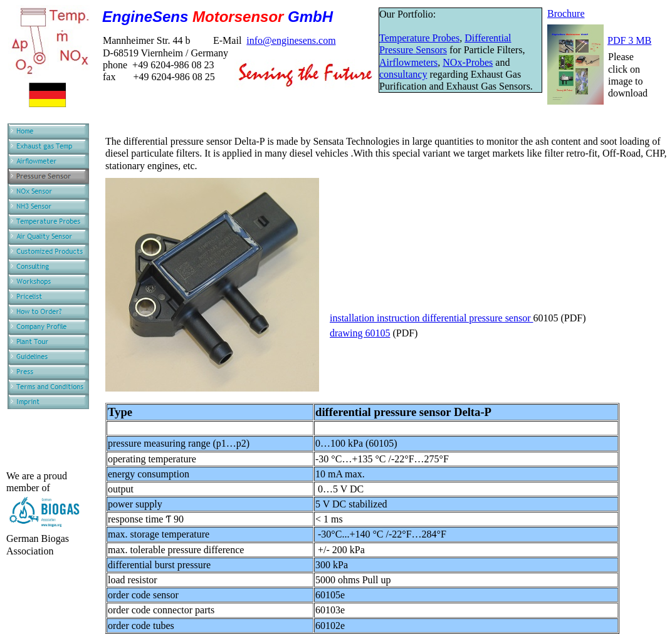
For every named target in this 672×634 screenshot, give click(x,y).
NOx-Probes (468, 62)
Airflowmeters (408, 62)
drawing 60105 (360, 333)
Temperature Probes (419, 38)
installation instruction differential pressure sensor (432, 318)
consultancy (403, 74)
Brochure (566, 13)
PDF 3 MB (629, 40)
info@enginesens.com (291, 40)
